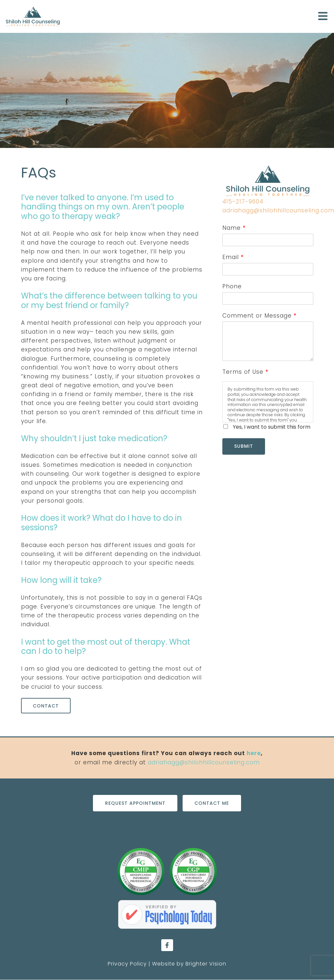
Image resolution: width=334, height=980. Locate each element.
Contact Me (212, 803)
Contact (46, 706)
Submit (244, 446)
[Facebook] (167, 945)
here (254, 753)
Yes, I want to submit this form (272, 427)
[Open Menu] (323, 17)
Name (234, 228)
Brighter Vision (206, 964)
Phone (232, 286)
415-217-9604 (243, 202)
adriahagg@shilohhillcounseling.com (204, 762)
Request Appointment (135, 803)
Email (233, 257)
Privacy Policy (127, 964)
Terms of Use (245, 372)
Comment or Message (259, 316)
